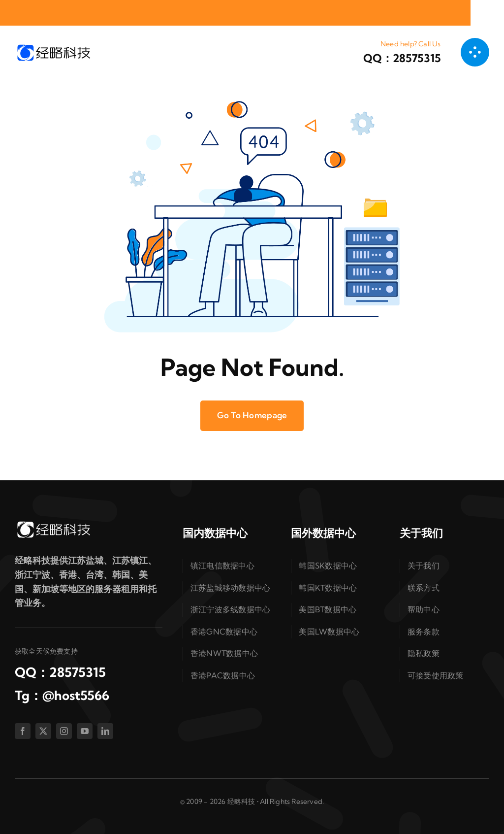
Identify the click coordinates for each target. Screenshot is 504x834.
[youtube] (85, 731)
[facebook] (23, 731)
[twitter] (43, 731)
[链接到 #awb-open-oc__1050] (475, 52)
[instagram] (64, 731)
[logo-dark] (53, 47)
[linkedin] (105, 731)
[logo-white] (53, 524)
